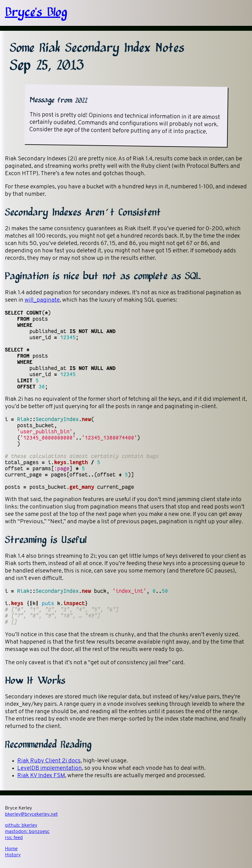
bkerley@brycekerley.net (31, 814)
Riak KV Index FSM (41, 776)
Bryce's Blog (36, 13)
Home (11, 849)
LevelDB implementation (50, 768)
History (13, 855)
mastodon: (27, 832)
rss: (14, 838)
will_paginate (42, 300)
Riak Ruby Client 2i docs (49, 761)
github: (21, 826)
